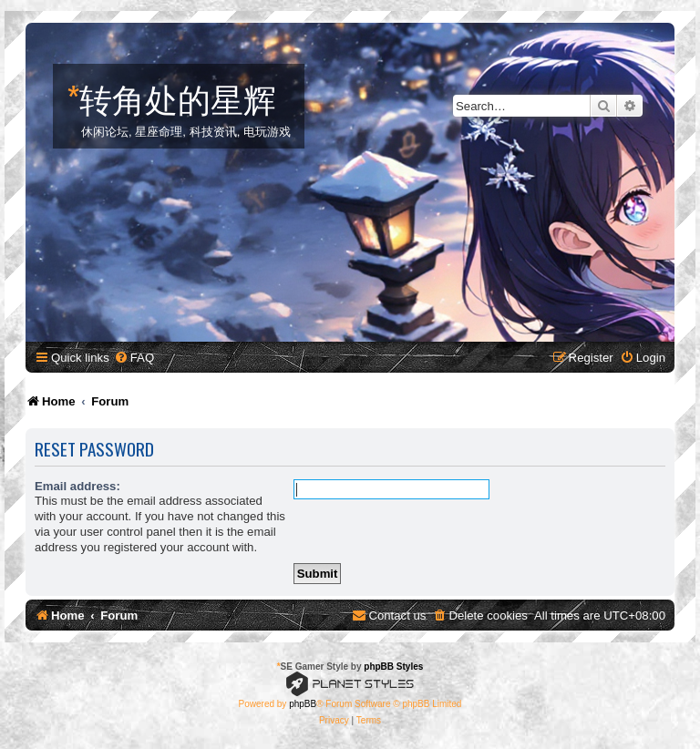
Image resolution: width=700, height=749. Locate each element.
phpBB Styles (393, 667)
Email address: (77, 486)
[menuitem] (134, 358)
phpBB (303, 704)
